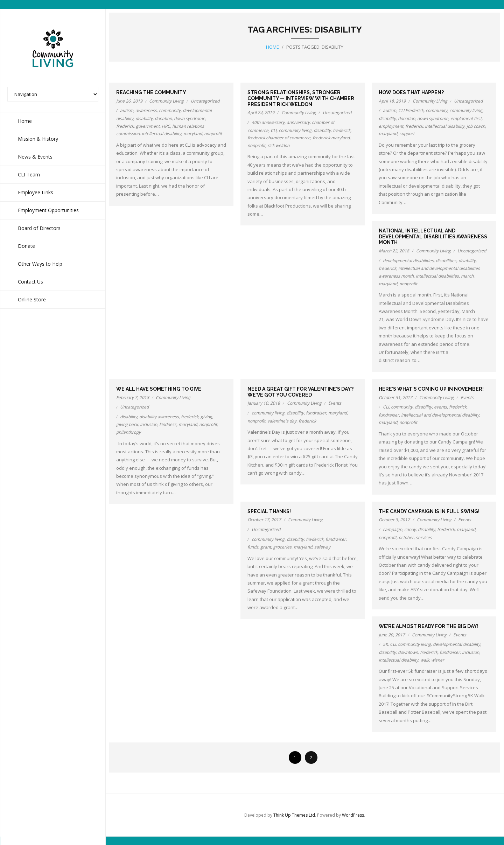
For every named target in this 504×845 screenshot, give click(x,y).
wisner (438, 660)
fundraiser (316, 413)
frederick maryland (331, 137)
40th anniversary (268, 122)
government (148, 126)
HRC (166, 126)
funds (253, 547)
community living (295, 130)
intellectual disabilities (437, 276)
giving (206, 416)
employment (391, 126)
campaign (393, 529)
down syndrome (190, 118)
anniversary (298, 122)
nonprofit (213, 133)
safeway (322, 547)
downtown (408, 652)
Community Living (166, 101)
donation (163, 118)
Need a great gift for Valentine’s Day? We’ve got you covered (300, 392)
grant (266, 547)
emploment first (466, 118)
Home (272, 47)
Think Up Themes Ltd (294, 815)
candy (410, 529)
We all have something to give (159, 389)
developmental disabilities (408, 260)
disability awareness (159, 416)
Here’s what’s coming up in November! (431, 389)
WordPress (353, 815)
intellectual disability (162, 133)
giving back (127, 424)
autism (127, 110)
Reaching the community (151, 92)
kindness (168, 424)
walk (425, 660)
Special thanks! (269, 511)
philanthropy (128, 432)
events (440, 407)
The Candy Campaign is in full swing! (429, 511)
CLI (274, 130)
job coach (476, 126)
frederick (125, 126)
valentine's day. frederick (292, 421)
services (424, 537)
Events (335, 403)
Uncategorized (205, 101)
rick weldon (278, 145)
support (407, 133)
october (406, 537)
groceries (282, 547)
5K (385, 644)
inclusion (149, 424)
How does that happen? (411, 92)
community (170, 110)
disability (144, 118)
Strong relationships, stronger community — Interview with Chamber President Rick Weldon (301, 98)
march (467, 276)
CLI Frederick (411, 110)
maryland (193, 133)
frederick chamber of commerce (279, 137)
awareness (146, 110)
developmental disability (457, 644)
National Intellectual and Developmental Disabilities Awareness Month (433, 236)
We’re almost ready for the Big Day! (429, 626)
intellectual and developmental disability (440, 415)
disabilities (446, 260)
